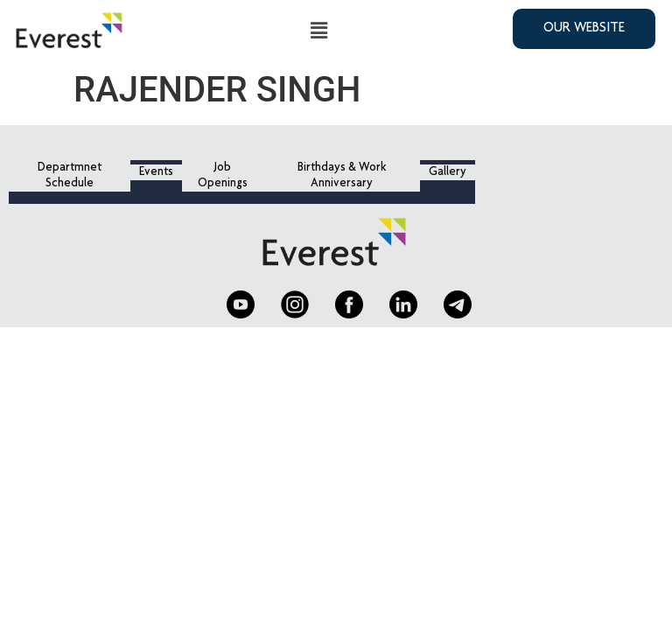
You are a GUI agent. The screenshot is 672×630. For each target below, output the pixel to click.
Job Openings (223, 176)
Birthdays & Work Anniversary (342, 176)
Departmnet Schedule (70, 176)
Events (156, 172)
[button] (319, 31)
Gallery (448, 172)
